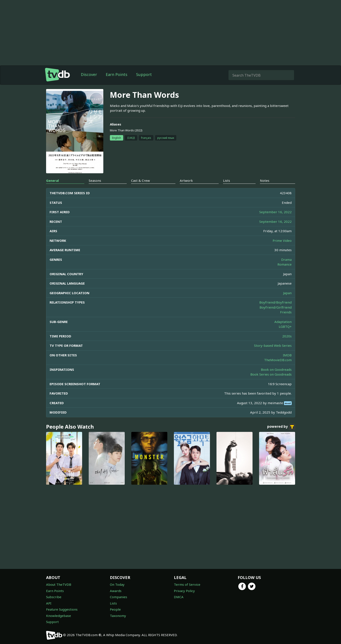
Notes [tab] (265, 180)
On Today (117, 584)
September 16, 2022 (275, 212)
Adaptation (283, 322)
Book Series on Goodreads (271, 374)
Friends (286, 312)
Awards (116, 591)
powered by (281, 427)
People (115, 609)
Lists (113, 603)
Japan (287, 293)
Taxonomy (118, 616)
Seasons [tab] (95, 180)
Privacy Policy (184, 591)
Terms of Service (187, 584)
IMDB (287, 355)
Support (144, 74)
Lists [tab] (227, 180)
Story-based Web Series (273, 345)
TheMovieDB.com (278, 360)
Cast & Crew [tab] (140, 180)
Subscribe (54, 597)
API (49, 603)
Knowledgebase (59, 616)
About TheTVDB (59, 584)
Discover (89, 74)
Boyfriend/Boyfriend (275, 302)
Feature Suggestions (62, 609)
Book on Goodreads (276, 369)
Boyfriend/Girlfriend (276, 307)
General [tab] (52, 180)
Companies (119, 597)
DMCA (179, 597)
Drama (286, 259)
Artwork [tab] (186, 180)
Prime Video (282, 240)
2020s (287, 336)
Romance (285, 264)
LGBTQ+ (285, 326)
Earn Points (117, 74)
